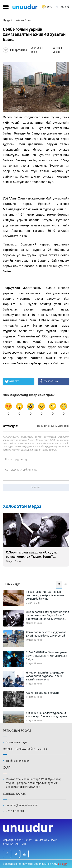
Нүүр (6, 20)
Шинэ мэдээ (13, 584)
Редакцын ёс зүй (16, 742)
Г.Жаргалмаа (19, 50)
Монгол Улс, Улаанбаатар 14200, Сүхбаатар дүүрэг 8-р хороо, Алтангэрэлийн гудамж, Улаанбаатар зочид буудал (34, 783)
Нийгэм (19, 20)
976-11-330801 (15, 811)
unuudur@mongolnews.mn (22, 805)
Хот (30, 20)
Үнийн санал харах (18, 761)
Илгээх (36, 487)
